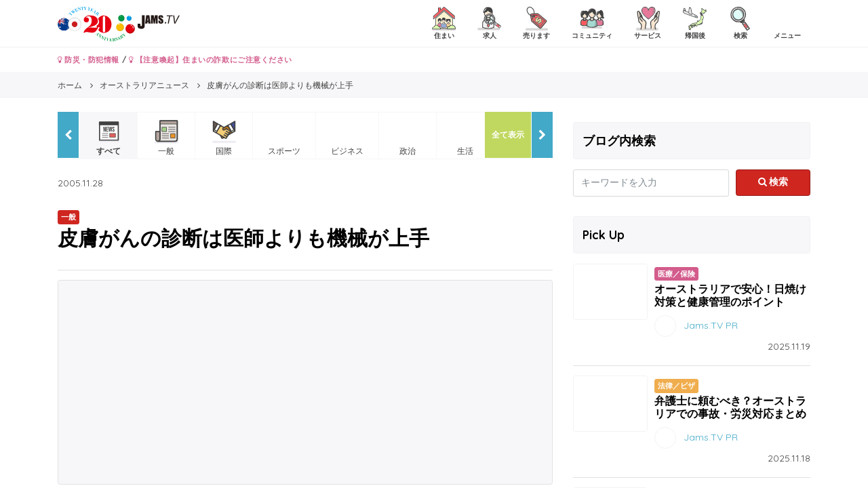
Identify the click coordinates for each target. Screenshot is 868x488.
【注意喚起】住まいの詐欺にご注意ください (211, 60)
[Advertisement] (305, 382)
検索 (773, 182)
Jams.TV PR (711, 325)
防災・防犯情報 (88, 60)
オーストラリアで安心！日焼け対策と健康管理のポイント (730, 295)
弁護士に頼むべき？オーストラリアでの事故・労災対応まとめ (730, 407)
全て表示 (508, 135)
